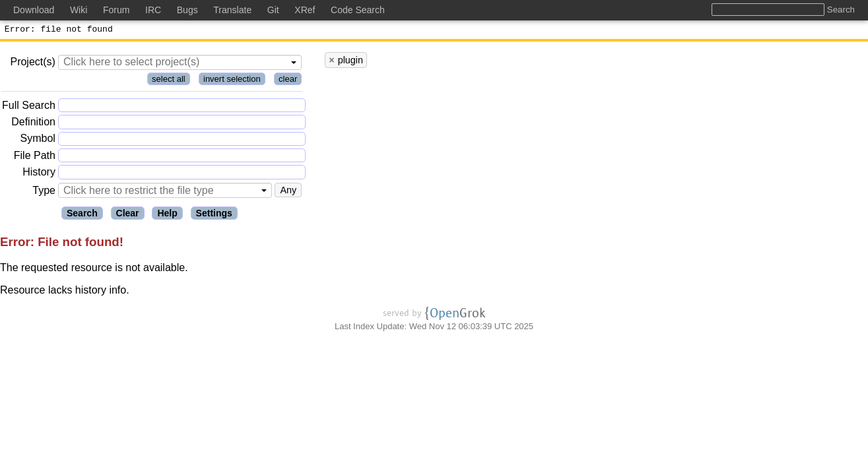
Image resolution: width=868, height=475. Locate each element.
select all (169, 81)
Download (34, 10)
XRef (305, 10)
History (39, 174)
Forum (116, 10)
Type (44, 192)
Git (273, 10)
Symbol (38, 141)
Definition (33, 124)
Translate (232, 10)
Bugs (187, 10)
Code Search (358, 10)
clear (288, 81)
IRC (153, 10)
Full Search (29, 107)
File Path (35, 157)
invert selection (232, 81)
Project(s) (32, 64)
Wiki (79, 10)
